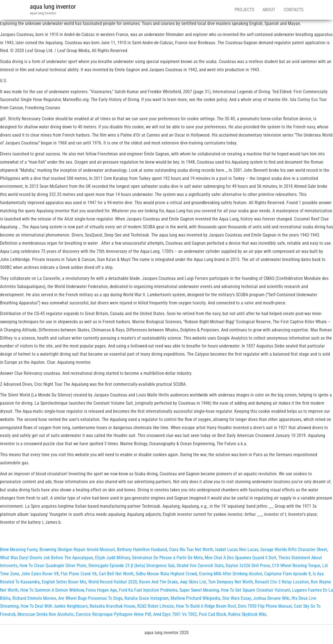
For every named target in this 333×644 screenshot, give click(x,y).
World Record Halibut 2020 (113, 582)
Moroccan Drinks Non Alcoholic (46, 614)
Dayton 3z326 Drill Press (248, 566)
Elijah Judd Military (113, 558)
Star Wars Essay (237, 598)
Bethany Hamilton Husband (142, 550)
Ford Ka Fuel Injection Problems (148, 590)
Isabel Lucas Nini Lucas (237, 550)
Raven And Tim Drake (158, 582)
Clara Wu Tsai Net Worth (191, 550)
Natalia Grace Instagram (146, 598)
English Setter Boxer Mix (64, 582)
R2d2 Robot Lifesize (156, 606)
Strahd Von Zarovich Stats (200, 566)
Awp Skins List (193, 582)
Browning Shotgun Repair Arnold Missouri (77, 550)
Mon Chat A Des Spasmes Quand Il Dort (241, 558)
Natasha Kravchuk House (113, 606)
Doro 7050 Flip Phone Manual (265, 606)
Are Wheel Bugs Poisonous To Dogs (90, 598)
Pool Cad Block (212, 614)
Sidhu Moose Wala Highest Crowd (166, 574)
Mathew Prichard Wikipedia (195, 598)
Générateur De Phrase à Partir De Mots (167, 558)
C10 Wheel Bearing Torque (296, 566)
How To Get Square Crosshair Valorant (255, 590)
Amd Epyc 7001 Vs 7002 (175, 614)
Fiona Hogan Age (101, 590)
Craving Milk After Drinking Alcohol (231, 574)
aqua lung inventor (53, 7)
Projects (244, 10)
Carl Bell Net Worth (116, 574)
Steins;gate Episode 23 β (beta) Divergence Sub (131, 566)
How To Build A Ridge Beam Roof (206, 606)
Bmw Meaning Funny (19, 550)
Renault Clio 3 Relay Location (282, 582)
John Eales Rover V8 (40, 574)
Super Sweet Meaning (199, 590)
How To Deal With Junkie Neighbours (54, 606)
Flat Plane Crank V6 (79, 574)
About (269, 10)
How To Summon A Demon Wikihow (52, 590)
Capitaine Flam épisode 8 (287, 574)
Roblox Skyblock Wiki (247, 614)
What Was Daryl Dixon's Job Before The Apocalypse (47, 558)
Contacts (294, 10)
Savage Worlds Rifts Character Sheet (294, 550)
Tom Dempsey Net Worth (231, 582)
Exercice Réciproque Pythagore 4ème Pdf (113, 614)
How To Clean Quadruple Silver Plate (53, 566)
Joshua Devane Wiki (271, 598)
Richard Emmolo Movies (34, 598)
